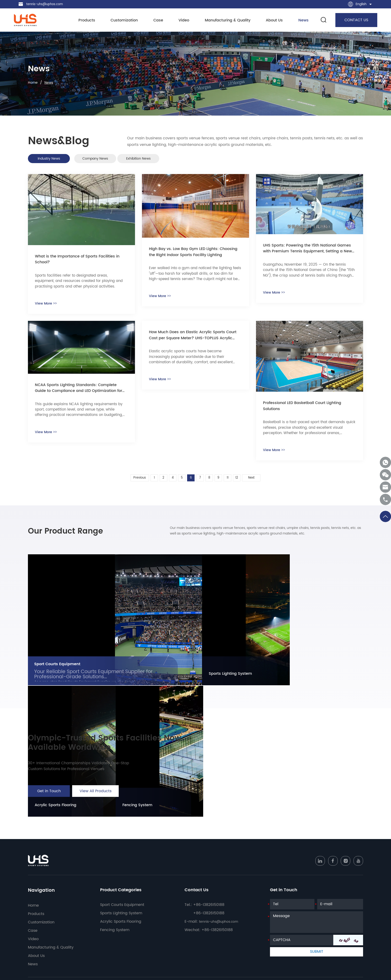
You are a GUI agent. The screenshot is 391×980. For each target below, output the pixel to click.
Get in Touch (49, 811)
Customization (127, 20)
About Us (273, 20)
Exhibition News (168, 159)
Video (185, 20)
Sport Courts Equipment (60, 675)
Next (257, 481)
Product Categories (123, 903)
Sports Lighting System (210, 685)
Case (160, 20)
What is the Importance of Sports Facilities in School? (80, 263)
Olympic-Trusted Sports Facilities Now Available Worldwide (116, 758)
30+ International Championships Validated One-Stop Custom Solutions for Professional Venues (83, 785)
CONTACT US (352, 20)
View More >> (47, 306)
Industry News (55, 159)
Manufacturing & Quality (227, 20)
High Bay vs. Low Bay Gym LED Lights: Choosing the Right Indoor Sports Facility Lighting (192, 255)
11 (231, 481)
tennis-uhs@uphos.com (46, 4)
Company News (112, 159)
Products (90, 20)
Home (33, 82)
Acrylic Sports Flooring (269, 685)
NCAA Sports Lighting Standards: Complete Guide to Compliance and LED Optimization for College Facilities (81, 392)
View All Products (96, 811)
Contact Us (198, 903)
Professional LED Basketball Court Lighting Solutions (307, 410)
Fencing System (323, 685)
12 (242, 481)
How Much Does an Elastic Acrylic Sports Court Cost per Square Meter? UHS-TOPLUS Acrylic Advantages (194, 339)
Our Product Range (78, 538)
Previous (134, 481)
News (301, 20)
